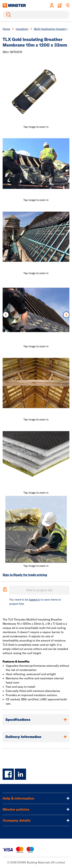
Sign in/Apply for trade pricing (25, 575)
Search (8, 15)
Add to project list (39, 590)
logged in (34, 599)
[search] (36, 15)
